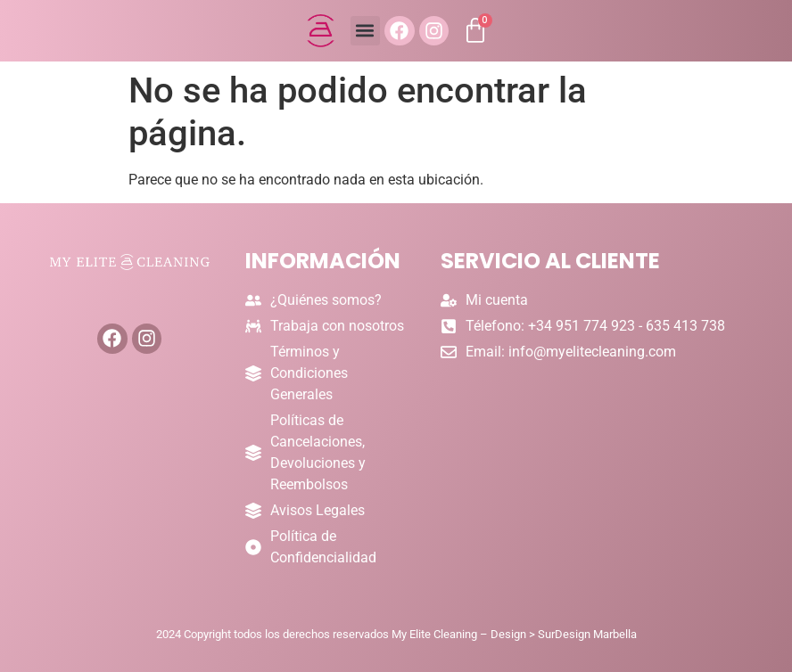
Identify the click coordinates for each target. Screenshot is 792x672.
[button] (364, 32)
